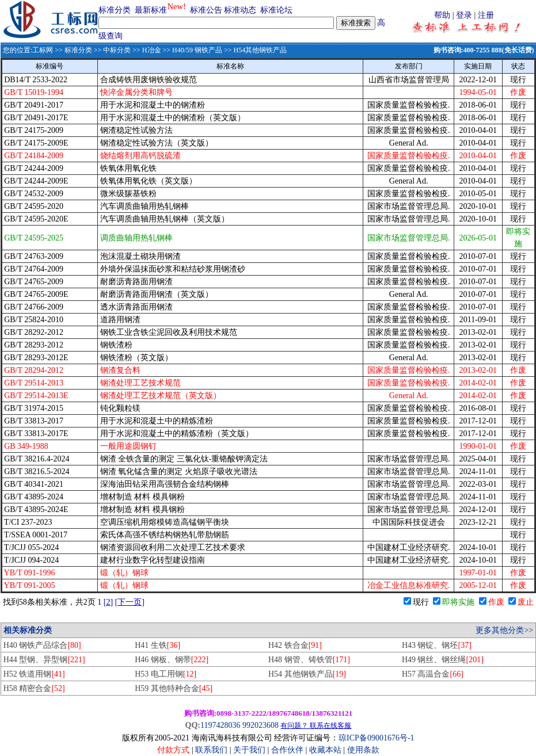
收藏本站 (325, 750)
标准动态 (240, 10)
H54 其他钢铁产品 (307, 674)
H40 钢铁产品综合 (42, 645)
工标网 (43, 50)
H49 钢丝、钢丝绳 (443, 660)
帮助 (442, 15)
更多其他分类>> (504, 630)
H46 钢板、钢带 (172, 660)
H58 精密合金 (34, 688)
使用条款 (363, 750)
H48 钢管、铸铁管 (309, 660)
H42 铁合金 (295, 645)
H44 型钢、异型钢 (44, 660)
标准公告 (206, 10)
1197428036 (220, 725)
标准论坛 (276, 10)
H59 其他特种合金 (174, 688)
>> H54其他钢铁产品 (254, 50)
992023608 (261, 725)
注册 (486, 15)
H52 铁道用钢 (34, 674)
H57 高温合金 (433, 674)
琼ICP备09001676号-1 (376, 738)
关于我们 (250, 750)
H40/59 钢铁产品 (197, 50)
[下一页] (130, 602)
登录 (464, 15)
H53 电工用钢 (166, 674)
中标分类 (117, 50)
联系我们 (211, 750)
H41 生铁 (157, 645)
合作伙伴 (287, 750)
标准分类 (115, 10)
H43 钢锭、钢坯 (437, 645)
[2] (108, 602)
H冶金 (152, 50)
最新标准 (151, 10)
